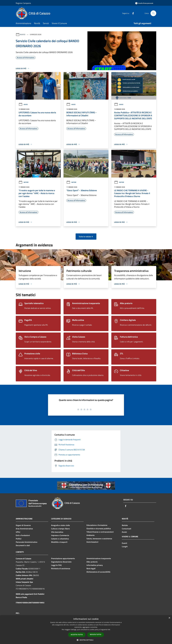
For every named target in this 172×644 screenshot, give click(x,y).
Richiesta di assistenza (61, 568)
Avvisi (23, 34)
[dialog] (86, 630)
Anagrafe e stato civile (60, 525)
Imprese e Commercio (60, 535)
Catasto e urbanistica (60, 539)
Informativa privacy (95, 565)
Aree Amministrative (24, 529)
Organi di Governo (23, 525)
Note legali (91, 568)
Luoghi (125, 546)
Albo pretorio (92, 562)
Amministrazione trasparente (99, 558)
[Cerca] (153, 13)
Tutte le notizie (86, 237)
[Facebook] (132, 13)
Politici (19, 539)
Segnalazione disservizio (61, 562)
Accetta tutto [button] (77, 635)
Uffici (18, 532)
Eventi (124, 543)
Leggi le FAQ (56, 565)
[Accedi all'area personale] (144, 3)
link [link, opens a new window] (109, 630)
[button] (86, 640)
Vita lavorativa (57, 532)
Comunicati (126, 529)
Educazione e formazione (97, 525)
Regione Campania (23, 3)
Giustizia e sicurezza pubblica (99, 528)
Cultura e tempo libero (60, 529)
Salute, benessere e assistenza (99, 539)
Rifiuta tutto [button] (96, 634)
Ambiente (90, 535)
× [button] (169, 618)
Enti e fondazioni (23, 535)
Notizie (24, 182)
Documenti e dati (23, 545)
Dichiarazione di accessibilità (98, 572)
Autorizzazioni (92, 542)
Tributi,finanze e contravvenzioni (100, 532)
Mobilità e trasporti (59, 542)
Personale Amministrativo (27, 542)
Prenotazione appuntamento (63, 558)
